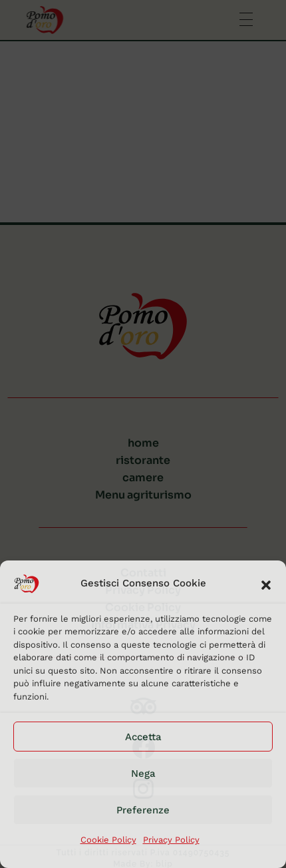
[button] (266, 584)
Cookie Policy (108, 840)
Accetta (143, 737)
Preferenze (143, 810)
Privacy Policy (171, 840)
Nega (143, 773)
